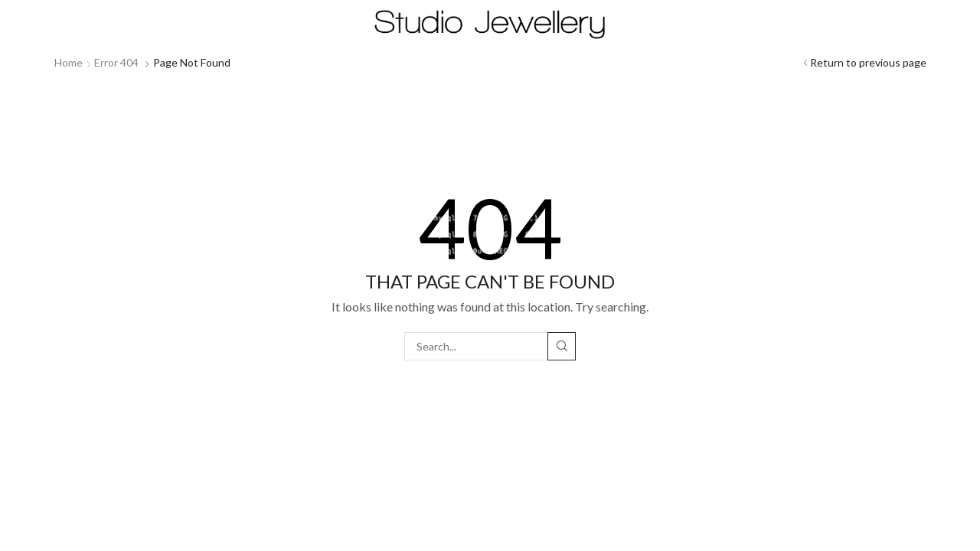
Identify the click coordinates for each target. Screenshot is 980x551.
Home (69, 62)
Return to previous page (868, 62)
